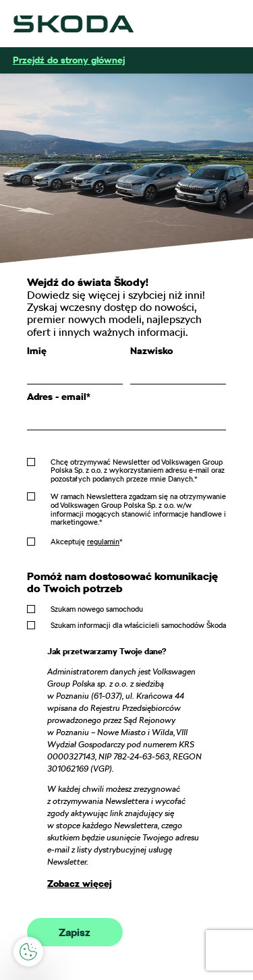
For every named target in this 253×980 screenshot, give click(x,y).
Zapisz (75, 933)
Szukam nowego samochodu (97, 609)
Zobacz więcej (80, 884)
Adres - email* (59, 397)
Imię (37, 351)
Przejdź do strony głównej (69, 60)
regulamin (103, 542)
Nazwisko (151, 351)
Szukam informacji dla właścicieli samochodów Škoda (138, 625)
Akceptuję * (87, 542)
